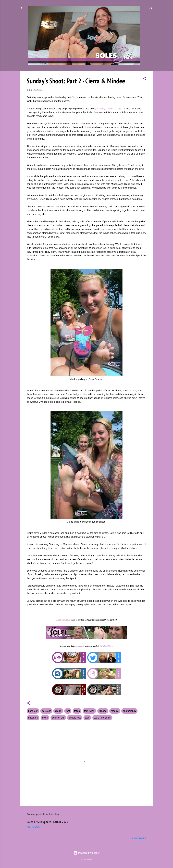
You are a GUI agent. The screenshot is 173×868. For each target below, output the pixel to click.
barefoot (46, 711)
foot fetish (89, 711)
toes (87, 718)
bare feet (33, 711)
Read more (139, 838)
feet (68, 711)
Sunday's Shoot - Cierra (110, 109)
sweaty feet (75, 718)
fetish (77, 711)
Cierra (75, 97)
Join (58, 620)
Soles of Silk (65, 620)
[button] (144, 79)
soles (45, 718)
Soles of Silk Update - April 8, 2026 (47, 822)
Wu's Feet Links (106, 646)
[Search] (151, 9)
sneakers (33, 718)
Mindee (87, 127)
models (115, 711)
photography (129, 711)
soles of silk (58, 718)
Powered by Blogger (86, 853)
